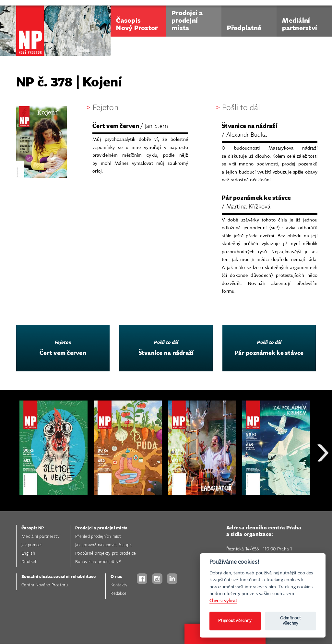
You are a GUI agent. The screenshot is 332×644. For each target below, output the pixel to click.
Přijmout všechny (235, 621)
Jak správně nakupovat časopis (104, 545)
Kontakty (119, 585)
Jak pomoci (32, 545)
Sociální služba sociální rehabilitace (59, 577)
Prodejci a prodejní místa (101, 528)
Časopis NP (33, 528)
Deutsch (29, 562)
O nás (116, 577)
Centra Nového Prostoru (45, 585)
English (28, 554)
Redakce (119, 594)
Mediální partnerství (41, 537)
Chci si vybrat (223, 601)
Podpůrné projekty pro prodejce (106, 554)
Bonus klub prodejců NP (98, 562)
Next (323, 476)
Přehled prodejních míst (98, 537)
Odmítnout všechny (290, 621)
